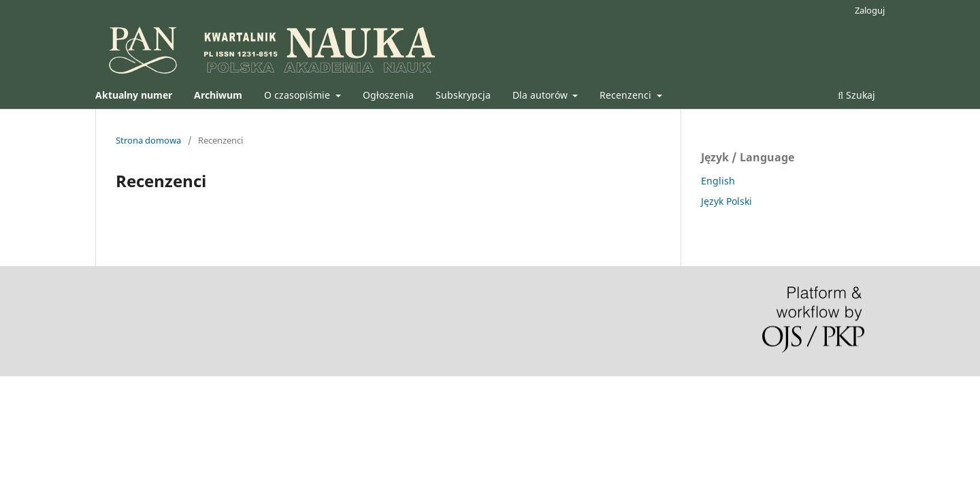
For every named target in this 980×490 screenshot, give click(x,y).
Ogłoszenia (388, 95)
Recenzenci (627, 95)
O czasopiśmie (298, 95)
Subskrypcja (463, 95)
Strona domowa (148, 140)
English (718, 181)
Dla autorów (541, 95)
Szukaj (856, 95)
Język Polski (726, 201)
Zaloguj (870, 10)
